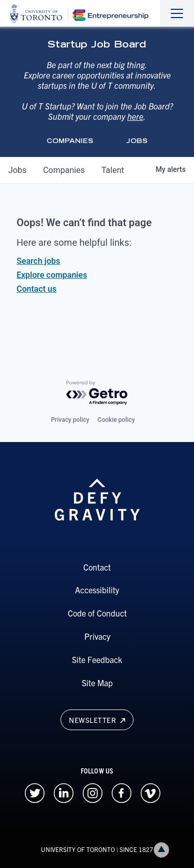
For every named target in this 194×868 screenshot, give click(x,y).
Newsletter (97, 720)
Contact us (36, 289)
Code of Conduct (97, 613)
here (135, 116)
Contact (97, 567)
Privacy (97, 636)
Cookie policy (116, 420)
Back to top (163, 850)
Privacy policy (70, 420)
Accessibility (97, 590)
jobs (17, 170)
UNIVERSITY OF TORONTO (78, 849)
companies (64, 170)
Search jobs (38, 261)
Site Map (97, 683)
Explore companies (52, 275)
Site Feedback (97, 659)
